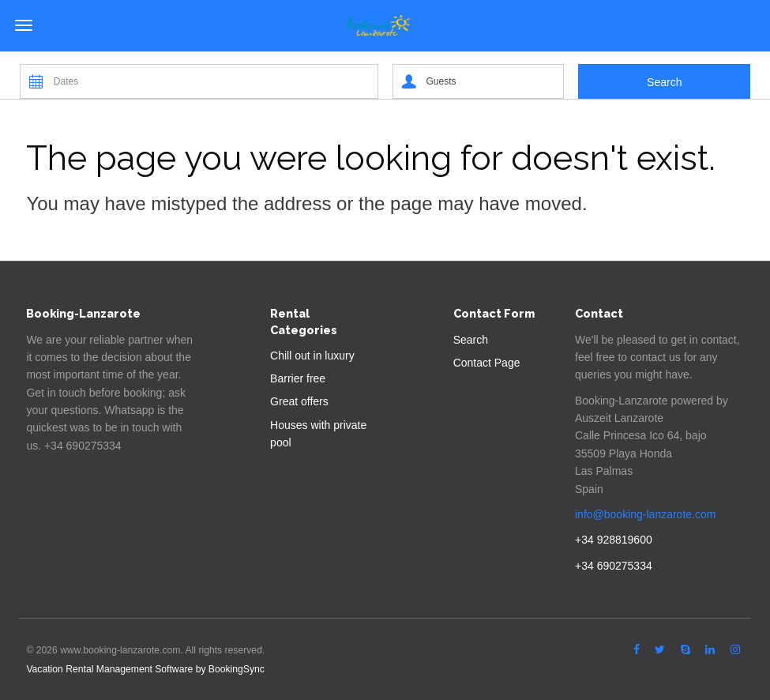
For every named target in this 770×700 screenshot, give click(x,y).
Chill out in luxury (312, 356)
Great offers (299, 401)
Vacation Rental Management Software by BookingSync (145, 669)
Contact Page (487, 363)
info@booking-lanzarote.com (645, 514)
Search (471, 340)
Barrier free (298, 378)
